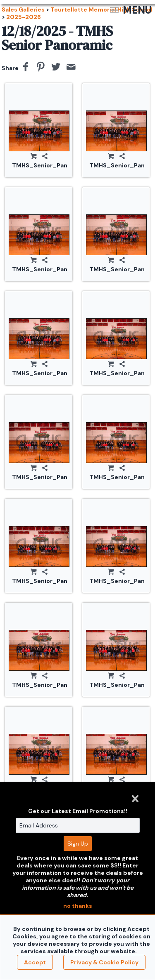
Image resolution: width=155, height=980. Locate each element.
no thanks (78, 906)
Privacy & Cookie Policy (104, 962)
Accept (35, 962)
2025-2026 (24, 17)
